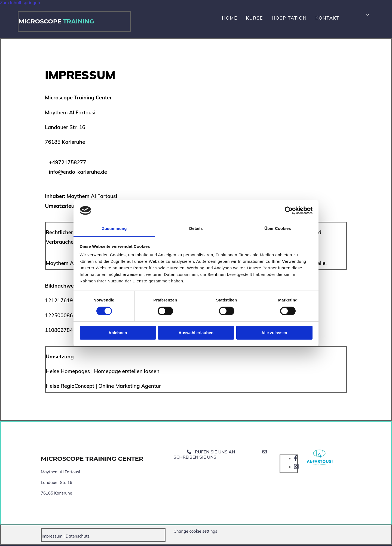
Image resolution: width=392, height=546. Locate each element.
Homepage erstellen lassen (127, 372)
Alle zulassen (274, 333)
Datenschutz (78, 537)
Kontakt (327, 19)
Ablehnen (118, 333)
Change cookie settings (195, 532)
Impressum (52, 537)
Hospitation (295, 19)
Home (244, 19)
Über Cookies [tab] (278, 228)
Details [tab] (196, 228)
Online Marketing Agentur (130, 387)
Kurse (266, 19)
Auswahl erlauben (196, 333)
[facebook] (296, 459)
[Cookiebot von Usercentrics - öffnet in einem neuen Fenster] (289, 211)
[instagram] (296, 468)
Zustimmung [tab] (114, 228)
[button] (222, 455)
